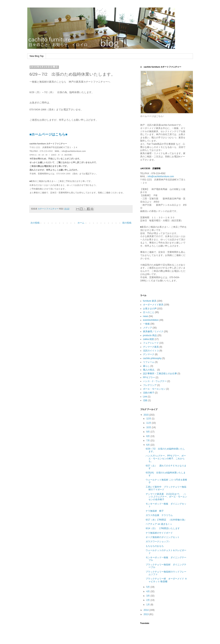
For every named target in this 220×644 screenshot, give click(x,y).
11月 (149, 423)
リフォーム (149, 362)
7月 (148, 441)
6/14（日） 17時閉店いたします (163, 528)
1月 (148, 605)
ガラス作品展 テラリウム (159, 515)
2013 (146, 614)
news (146, 316)
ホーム (81, 223)
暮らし (146, 366)
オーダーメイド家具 (153, 305)
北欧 (145, 400)
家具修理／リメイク (153, 331)
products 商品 (150, 335)
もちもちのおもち (155, 546)
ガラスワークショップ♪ (158, 542)
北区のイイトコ (151, 351)
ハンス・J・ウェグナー (155, 381)
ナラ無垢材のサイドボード (159, 533)
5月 (148, 587)
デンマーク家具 (151, 347)
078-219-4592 (46, 151)
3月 (148, 596)
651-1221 (36, 147)
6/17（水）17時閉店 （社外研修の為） (166, 520)
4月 (148, 591)
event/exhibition (151, 320)
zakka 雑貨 (149, 339)
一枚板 (146, 324)
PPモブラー (149, 377)
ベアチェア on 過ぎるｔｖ (159, 524)
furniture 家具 (150, 301)
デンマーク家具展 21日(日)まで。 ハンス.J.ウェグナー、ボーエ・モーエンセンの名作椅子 (166, 497)
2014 (146, 610)
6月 (148, 445)
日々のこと (149, 312)
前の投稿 (127, 223)
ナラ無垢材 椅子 (156, 511)
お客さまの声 (150, 309)
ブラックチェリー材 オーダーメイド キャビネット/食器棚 (166, 580)
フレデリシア (150, 385)
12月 (149, 419)
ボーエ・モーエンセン (154, 389)
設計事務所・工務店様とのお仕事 (160, 374)
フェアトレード (151, 343)
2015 (146, 415)
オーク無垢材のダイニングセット (163, 537)
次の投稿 (35, 223)
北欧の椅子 (149, 393)
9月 (148, 432)
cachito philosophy (152, 358)
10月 (149, 427)
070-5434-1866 (64, 174)
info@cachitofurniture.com (161, 176)
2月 (148, 600)
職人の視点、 (150, 370)
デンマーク (149, 354)
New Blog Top (37, 56)
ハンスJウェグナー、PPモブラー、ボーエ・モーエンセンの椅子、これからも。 (166, 458)
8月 (148, 436)
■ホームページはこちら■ (49, 134)
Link (145, 397)
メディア (148, 328)
